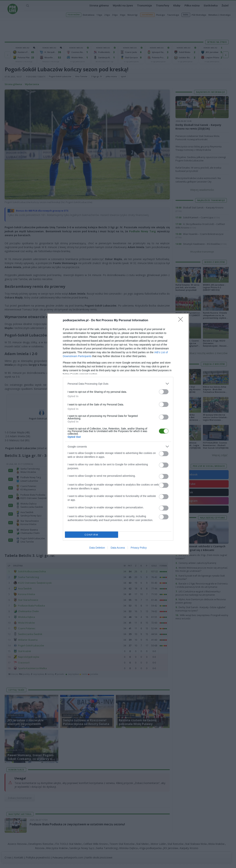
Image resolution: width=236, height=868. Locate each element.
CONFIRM (92, 535)
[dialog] (118, 434)
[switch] (164, 392)
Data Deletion (97, 548)
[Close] (182, 321)
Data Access (118, 548)
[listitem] (118, 384)
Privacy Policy (139, 548)
